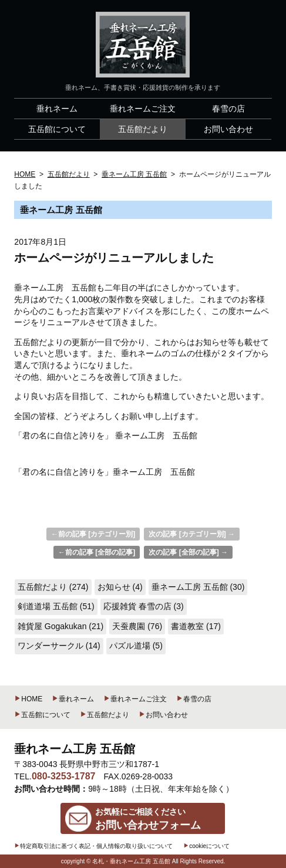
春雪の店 (194, 699)
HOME (28, 699)
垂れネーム (73, 699)
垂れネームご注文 (135, 699)
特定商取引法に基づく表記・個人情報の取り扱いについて (93, 846)
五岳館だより (105, 715)
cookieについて (206, 846)
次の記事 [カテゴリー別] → (192, 534)
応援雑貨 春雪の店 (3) (144, 606)
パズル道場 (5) (136, 646)
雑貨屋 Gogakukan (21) (60, 626)
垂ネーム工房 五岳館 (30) (198, 587)
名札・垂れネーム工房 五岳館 (131, 861)
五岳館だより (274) (53, 587)
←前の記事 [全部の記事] (97, 552)
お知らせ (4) (120, 587)
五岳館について (42, 715)
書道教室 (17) (196, 626)
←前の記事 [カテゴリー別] (93, 534)
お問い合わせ (163, 715)
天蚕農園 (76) (137, 626)
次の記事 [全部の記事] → (188, 552)
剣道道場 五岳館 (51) (56, 606)
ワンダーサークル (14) (59, 646)
